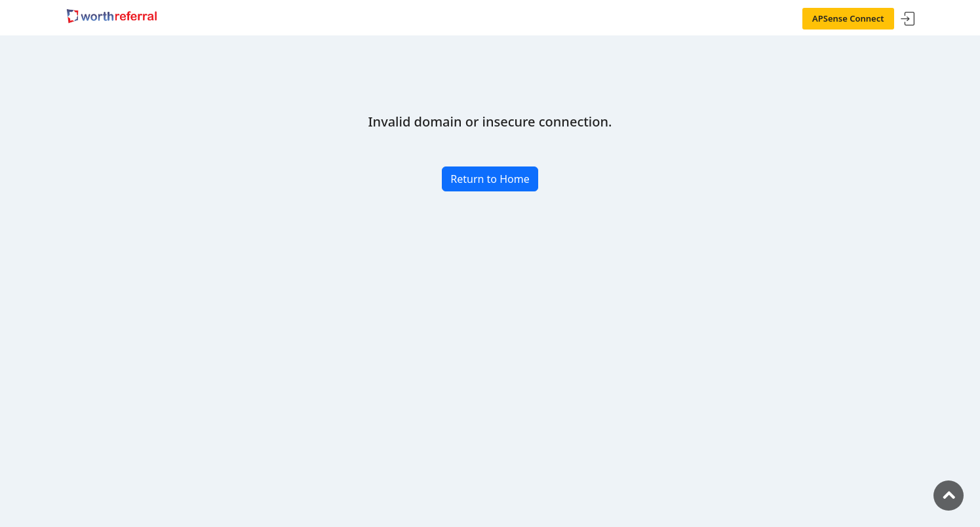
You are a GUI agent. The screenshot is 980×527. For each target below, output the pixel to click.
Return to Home (490, 179)
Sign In (908, 19)
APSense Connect (848, 18)
